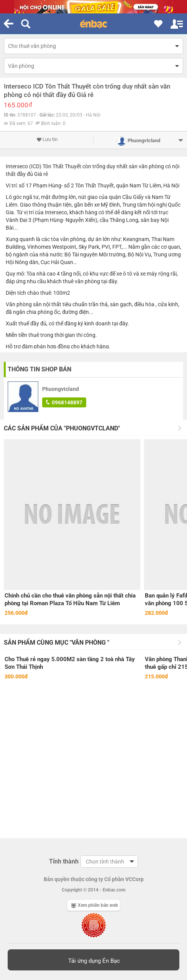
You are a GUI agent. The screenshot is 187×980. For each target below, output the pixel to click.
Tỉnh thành (64, 861)
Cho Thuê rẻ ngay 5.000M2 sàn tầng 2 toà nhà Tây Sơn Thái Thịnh (70, 663)
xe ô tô (124, 274)
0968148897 (64, 402)
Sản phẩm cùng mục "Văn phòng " (57, 643)
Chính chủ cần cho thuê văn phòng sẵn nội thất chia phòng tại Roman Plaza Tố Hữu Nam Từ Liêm (70, 599)
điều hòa (144, 304)
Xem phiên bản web (95, 905)
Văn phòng (21, 66)
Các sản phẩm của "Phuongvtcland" (62, 428)
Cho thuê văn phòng (32, 46)
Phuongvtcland (61, 389)
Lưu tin (47, 140)
